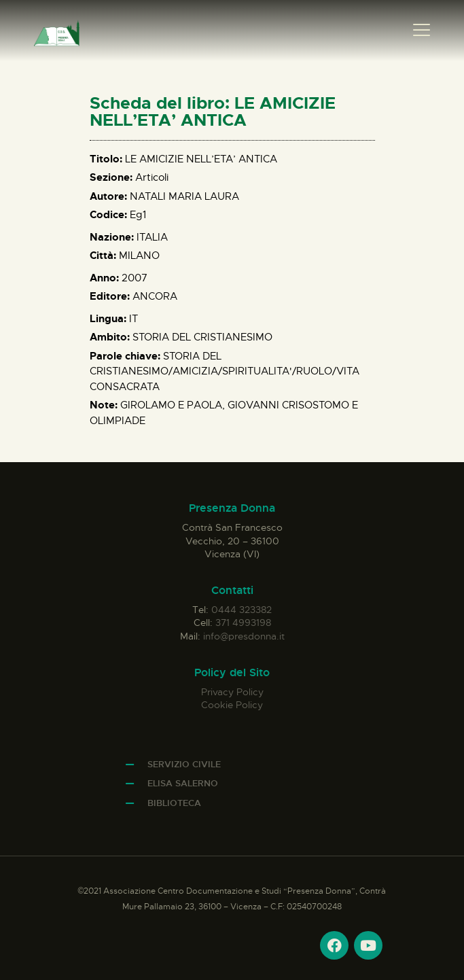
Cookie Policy (232, 705)
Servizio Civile (184, 764)
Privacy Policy (232, 692)
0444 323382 (242, 610)
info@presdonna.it (244, 636)
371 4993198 (243, 623)
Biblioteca (174, 803)
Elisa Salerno (183, 783)
